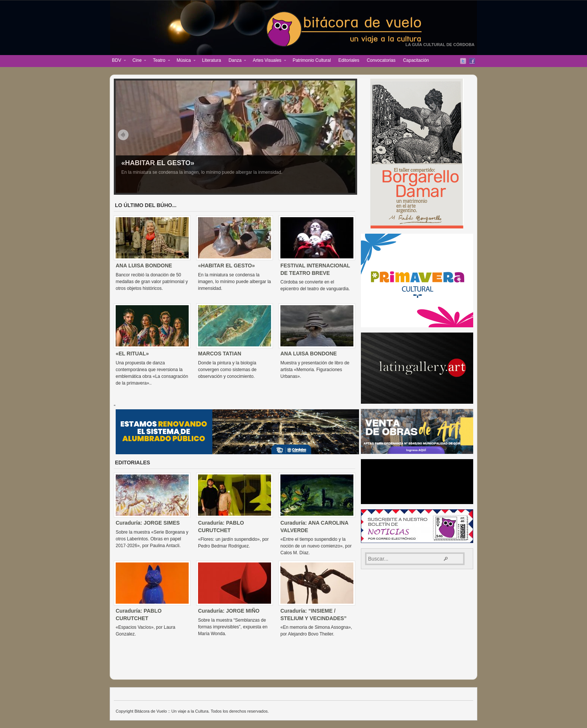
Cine (138, 61)
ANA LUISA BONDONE (144, 266)
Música (184, 61)
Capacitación (416, 60)
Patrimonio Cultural (312, 60)
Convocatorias (381, 60)
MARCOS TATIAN (220, 354)
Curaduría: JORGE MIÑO (229, 611)
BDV (117, 61)
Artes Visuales (267, 61)
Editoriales (349, 60)
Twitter (463, 61)
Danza (235, 61)
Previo (123, 135)
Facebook (472, 61)
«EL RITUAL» (132, 354)
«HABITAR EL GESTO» (158, 163)
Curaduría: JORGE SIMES (148, 523)
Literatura (212, 60)
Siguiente (348, 135)
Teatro (159, 61)
